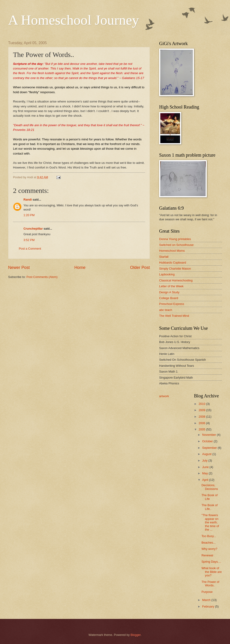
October (208, 441)
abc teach (166, 310)
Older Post (140, 268)
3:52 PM (29, 240)
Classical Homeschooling (176, 280)
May (205, 473)
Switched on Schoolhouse (176, 245)
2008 (202, 417)
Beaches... (209, 543)
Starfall (164, 257)
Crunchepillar (33, 229)
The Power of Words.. (210, 584)
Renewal (207, 555)
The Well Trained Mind (174, 316)
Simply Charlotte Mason (175, 269)
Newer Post (19, 268)
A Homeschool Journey (74, 20)
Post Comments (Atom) (42, 277)
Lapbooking (167, 274)
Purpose (207, 592)
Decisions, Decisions (210, 487)
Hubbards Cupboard (173, 263)
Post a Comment (30, 249)
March (207, 600)
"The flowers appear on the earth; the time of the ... (210, 522)
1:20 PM (29, 215)
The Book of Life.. (209, 507)
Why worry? (209, 549)
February (209, 606)
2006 (202, 423)
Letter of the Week (171, 286)
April (205, 480)
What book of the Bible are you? (212, 572)
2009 (202, 410)
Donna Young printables (175, 239)
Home (80, 268)
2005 (202, 429)
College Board (169, 298)
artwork (164, 396)
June (206, 467)
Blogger (136, 635)
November (209, 435)
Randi (28, 200)
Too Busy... (209, 536)
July (205, 461)
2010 (202, 404)
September (210, 448)
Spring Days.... (211, 562)
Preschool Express (172, 304)
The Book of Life (209, 497)
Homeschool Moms (172, 251)
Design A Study (169, 292)
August (207, 454)
